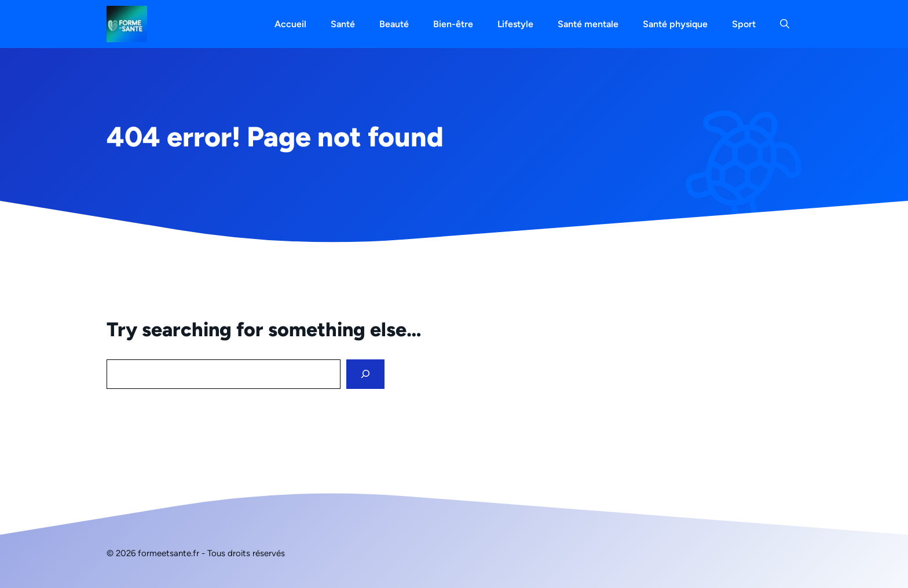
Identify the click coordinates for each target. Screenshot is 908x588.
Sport (744, 24)
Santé (343, 24)
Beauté (394, 24)
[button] (785, 24)
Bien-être (453, 24)
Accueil (290, 24)
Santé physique (675, 24)
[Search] (365, 374)
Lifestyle (515, 24)
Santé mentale (588, 24)
